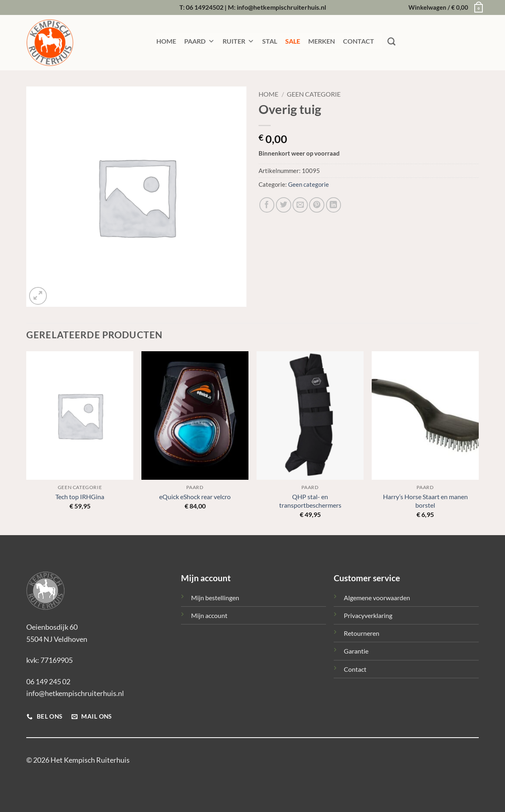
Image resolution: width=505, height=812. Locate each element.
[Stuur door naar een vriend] (300, 205)
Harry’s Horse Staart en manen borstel (425, 501)
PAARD (199, 41)
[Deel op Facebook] (267, 205)
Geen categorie (314, 94)
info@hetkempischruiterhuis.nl (75, 693)
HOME (166, 41)
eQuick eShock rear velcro (195, 497)
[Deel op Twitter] (284, 205)
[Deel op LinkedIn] (334, 205)
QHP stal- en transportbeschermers (310, 501)
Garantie (356, 651)
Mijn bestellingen (215, 598)
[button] (444, 8)
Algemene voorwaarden (377, 598)
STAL (270, 41)
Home (268, 94)
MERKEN (322, 41)
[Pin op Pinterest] (317, 205)
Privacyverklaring (368, 615)
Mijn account (209, 615)
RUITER (238, 41)
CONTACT (359, 41)
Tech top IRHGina (80, 497)
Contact (355, 669)
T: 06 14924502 (201, 7)
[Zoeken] (391, 42)
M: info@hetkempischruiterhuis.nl (277, 7)
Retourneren (362, 633)
